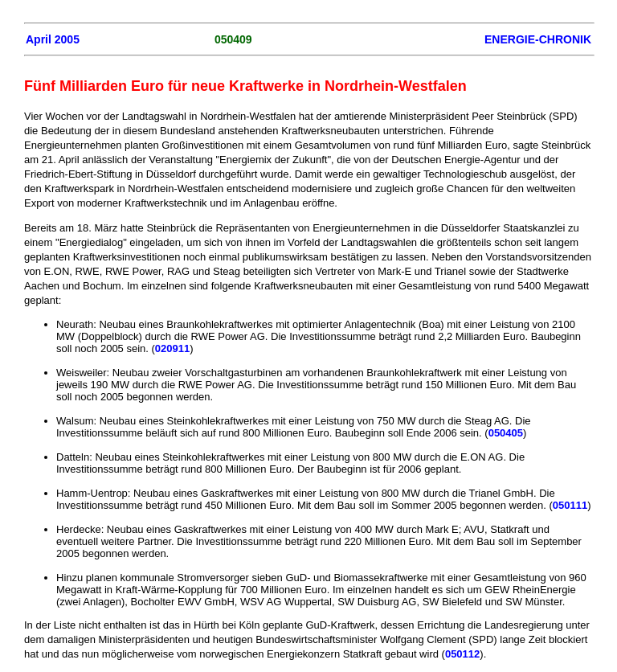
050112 (462, 654)
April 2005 (53, 39)
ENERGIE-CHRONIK (538, 39)
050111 (570, 505)
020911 (172, 348)
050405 (506, 433)
